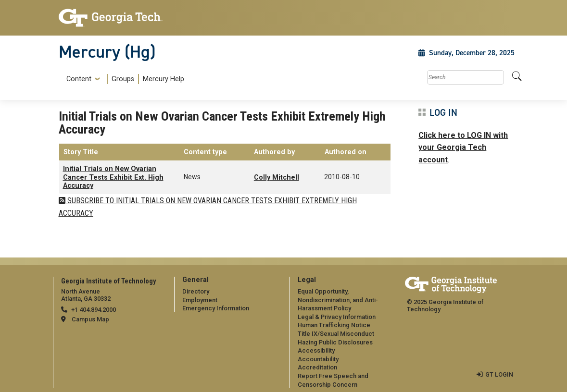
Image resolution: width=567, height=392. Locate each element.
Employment (200, 300)
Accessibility (316, 350)
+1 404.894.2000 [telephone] (94, 310)
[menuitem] (123, 79)
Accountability (318, 359)
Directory (196, 291)
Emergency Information (216, 308)
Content (79, 79)
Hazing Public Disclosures (335, 342)
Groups (123, 79)
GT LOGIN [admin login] (499, 374)
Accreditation (317, 367)
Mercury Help (164, 79)
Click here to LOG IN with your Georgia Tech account (463, 147)
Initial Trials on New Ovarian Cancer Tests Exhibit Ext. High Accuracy (113, 177)
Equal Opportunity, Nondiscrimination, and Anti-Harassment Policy (338, 300)
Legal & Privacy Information (337, 317)
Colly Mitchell (277, 178)
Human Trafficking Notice (334, 325)
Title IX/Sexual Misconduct (336, 334)
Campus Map (90, 319)
